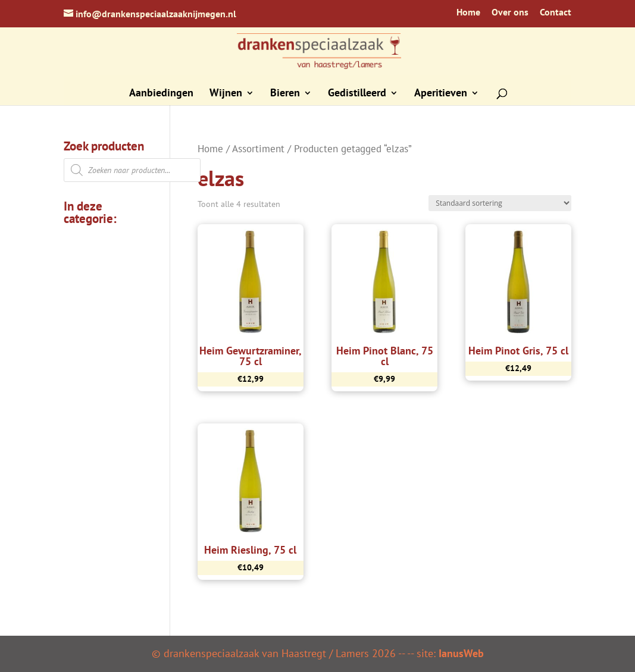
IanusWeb (461, 653)
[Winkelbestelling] (500, 203)
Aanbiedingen (161, 94)
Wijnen (226, 94)
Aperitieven (441, 94)
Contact (556, 12)
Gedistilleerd (357, 94)
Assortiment (258, 149)
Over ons (510, 12)
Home (468, 12)
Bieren (285, 94)
